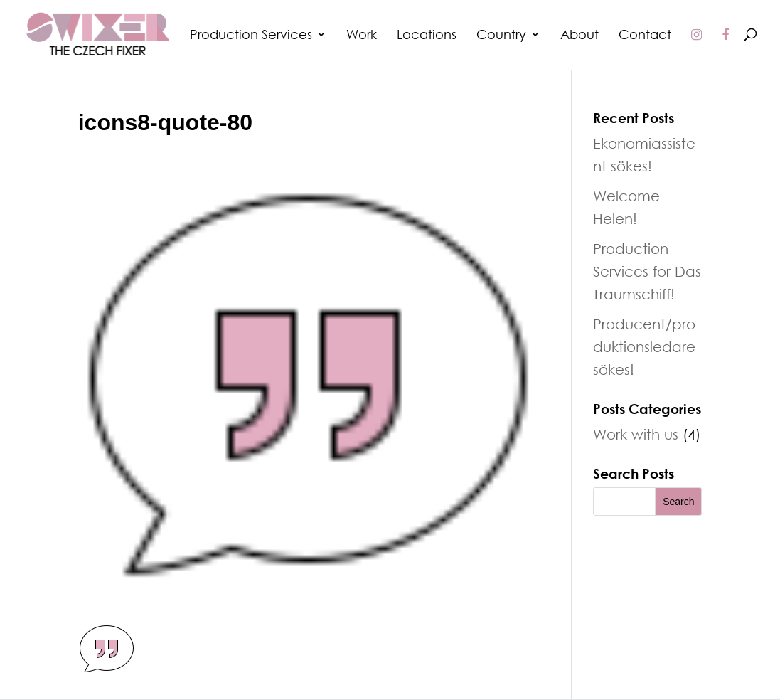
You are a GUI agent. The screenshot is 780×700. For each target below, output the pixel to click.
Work (362, 36)
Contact (645, 36)
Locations (427, 36)
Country (501, 36)
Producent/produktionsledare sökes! (644, 346)
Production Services (251, 36)
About (579, 36)
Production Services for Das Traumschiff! (647, 271)
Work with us (636, 434)
